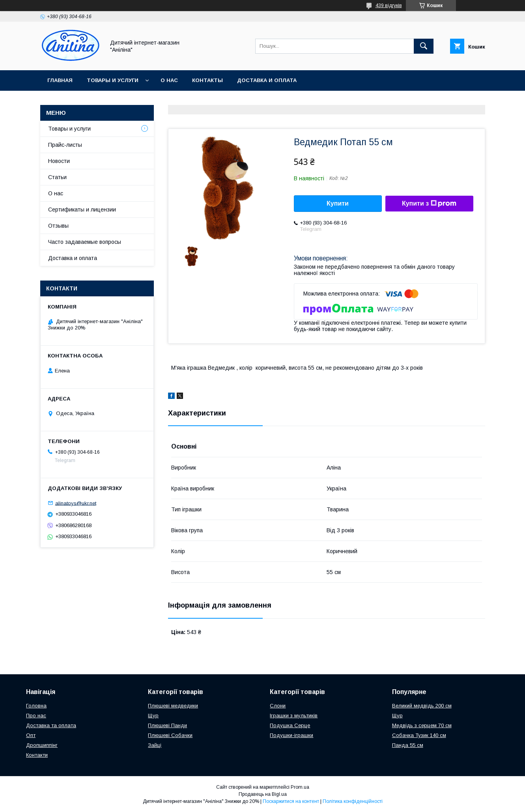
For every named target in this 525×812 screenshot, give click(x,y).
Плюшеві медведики (173, 706)
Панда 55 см (408, 745)
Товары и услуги (113, 80)
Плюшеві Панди (167, 725)
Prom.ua (300, 787)
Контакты (207, 80)
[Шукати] (424, 46)
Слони (278, 706)
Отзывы (58, 226)
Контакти (37, 755)
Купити (338, 203)
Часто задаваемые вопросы (85, 242)
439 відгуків (389, 6)
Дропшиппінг (42, 745)
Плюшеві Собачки (170, 735)
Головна (36, 706)
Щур (153, 716)
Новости (59, 161)
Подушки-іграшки (291, 735)
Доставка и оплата (267, 80)
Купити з (429, 204)
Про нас (36, 716)
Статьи (57, 177)
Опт (31, 735)
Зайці (155, 745)
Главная (60, 80)
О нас (169, 80)
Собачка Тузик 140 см (419, 735)
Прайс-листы (65, 145)
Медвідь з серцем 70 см (422, 725)
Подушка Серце (290, 725)
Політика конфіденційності (353, 801)
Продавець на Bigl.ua (263, 794)
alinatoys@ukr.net (76, 503)
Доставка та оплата (51, 725)
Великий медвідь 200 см (422, 706)
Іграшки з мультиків (294, 716)
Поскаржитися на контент (291, 801)
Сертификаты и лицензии (82, 210)
